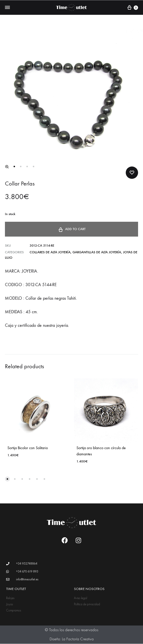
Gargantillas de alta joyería (97, 252)
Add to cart (72, 229)
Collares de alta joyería (50, 252)
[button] (7, 167)
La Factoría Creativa (78, 639)
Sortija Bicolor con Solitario (28, 448)
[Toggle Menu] (7, 8)
